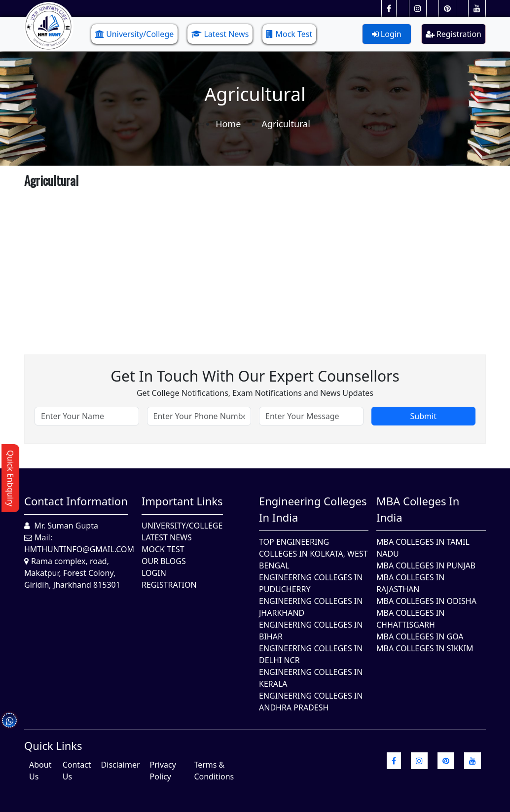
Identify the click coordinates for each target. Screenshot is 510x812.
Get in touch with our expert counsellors (255, 376)
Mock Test (289, 34)
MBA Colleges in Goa (420, 636)
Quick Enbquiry (10, 478)
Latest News (220, 34)
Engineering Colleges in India (313, 509)
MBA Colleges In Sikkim (425, 648)
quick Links (53, 745)
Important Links (182, 501)
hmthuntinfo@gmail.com (79, 549)
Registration (454, 34)
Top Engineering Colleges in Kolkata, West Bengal (313, 554)
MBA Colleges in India (418, 509)
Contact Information (76, 501)
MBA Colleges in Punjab (426, 565)
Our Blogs (164, 561)
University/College (134, 34)
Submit (423, 416)
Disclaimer (121, 765)
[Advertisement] (255, 261)
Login (387, 34)
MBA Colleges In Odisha (426, 601)
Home (228, 124)
